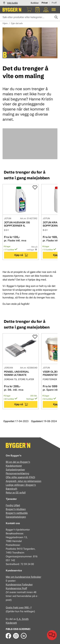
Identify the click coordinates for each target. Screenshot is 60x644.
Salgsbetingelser (15, 470)
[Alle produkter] (54, 10)
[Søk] (56, 17)
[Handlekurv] (29, 10)
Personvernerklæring (17, 473)
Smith (25, 619)
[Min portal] (46, 10)
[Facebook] (8, 636)
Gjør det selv (17, 23)
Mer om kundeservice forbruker (23, 577)
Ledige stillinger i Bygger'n (21, 485)
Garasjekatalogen (16, 517)
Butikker (35, 3)
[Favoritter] (38, 10)
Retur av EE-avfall (16, 493)
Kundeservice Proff (16, 588)
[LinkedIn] (24, 636)
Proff (54, 3)
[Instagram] (16, 636)
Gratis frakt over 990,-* (19, 608)
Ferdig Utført (13, 505)
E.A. (19, 619)
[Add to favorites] (35, 188)
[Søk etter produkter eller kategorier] (30, 17)
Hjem (5, 23)
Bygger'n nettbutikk (17, 513)
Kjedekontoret (14, 466)
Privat (45, 3)
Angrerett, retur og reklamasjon (24, 481)
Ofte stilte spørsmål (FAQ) (20, 477)
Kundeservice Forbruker (19, 585)
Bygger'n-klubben (16, 509)
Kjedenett (11, 623)
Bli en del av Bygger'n (18, 462)
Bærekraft (11, 489)
